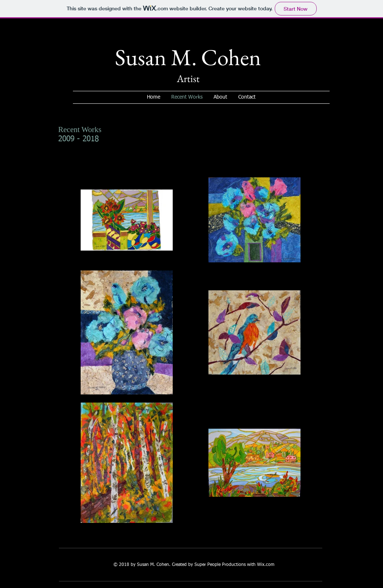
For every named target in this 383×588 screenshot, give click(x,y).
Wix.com (266, 565)
